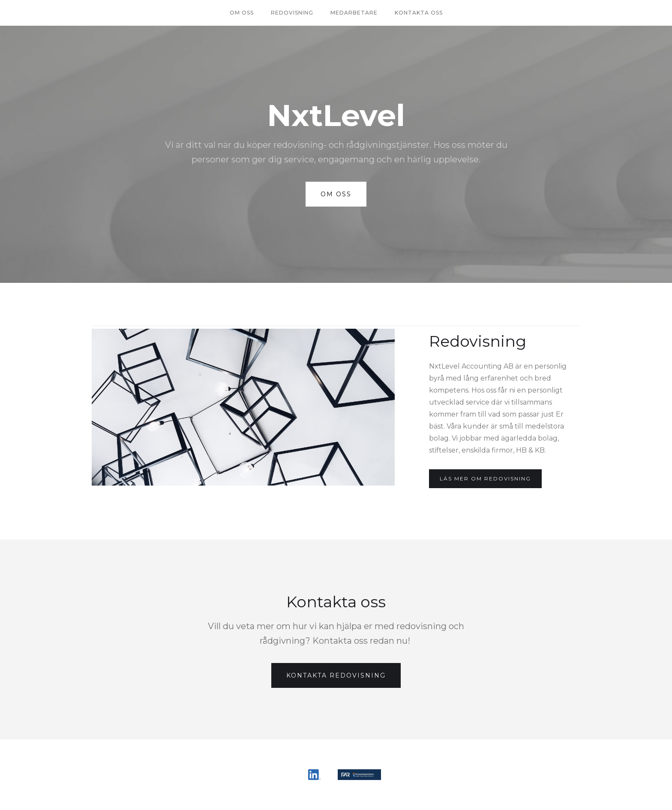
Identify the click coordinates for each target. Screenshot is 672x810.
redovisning (292, 13)
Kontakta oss (419, 13)
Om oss (242, 13)
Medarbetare (354, 13)
